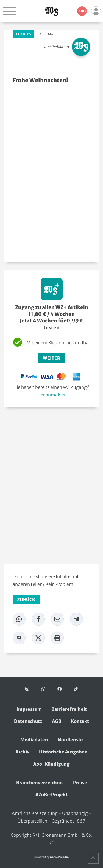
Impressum (29, 709)
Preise (80, 783)
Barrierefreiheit (69, 709)
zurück (26, 599)
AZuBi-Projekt (51, 795)
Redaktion (60, 47)
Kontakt (80, 721)
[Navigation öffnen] (10, 11)
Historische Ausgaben (63, 752)
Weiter (51, 358)
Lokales (23, 34)
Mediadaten (34, 740)
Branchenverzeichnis (40, 783)
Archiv (22, 752)
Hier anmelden (51, 395)
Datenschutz (28, 721)
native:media (59, 857)
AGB (57, 721)
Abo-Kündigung (51, 764)
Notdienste (70, 740)
